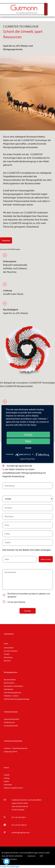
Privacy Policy (30, 459)
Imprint (22, 459)
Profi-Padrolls (9, 689)
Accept (28, 434)
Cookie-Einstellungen (10, 867)
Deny (28, 441)
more (28, 448)
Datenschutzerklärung (21, 594)
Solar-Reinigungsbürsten (13, 692)
